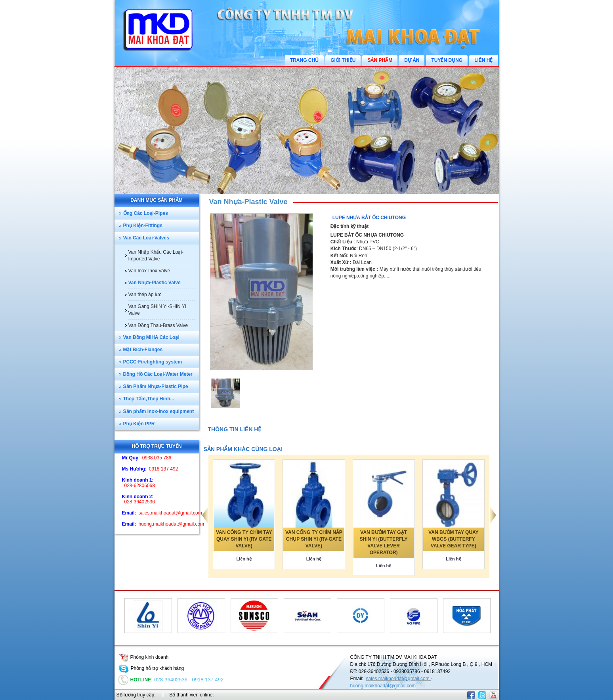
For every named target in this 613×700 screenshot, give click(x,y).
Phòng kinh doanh (144, 657)
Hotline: (136, 680)
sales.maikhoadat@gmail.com (399, 679)
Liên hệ (244, 559)
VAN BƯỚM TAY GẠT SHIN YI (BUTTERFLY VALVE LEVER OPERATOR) (384, 542)
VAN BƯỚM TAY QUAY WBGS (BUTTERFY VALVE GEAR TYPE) (453, 539)
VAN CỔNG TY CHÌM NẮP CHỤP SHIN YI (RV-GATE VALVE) (314, 539)
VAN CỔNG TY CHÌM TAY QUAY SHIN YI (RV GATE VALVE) (244, 539)
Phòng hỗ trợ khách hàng (151, 668)
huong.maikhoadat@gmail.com (383, 686)
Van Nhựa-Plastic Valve (248, 202)
